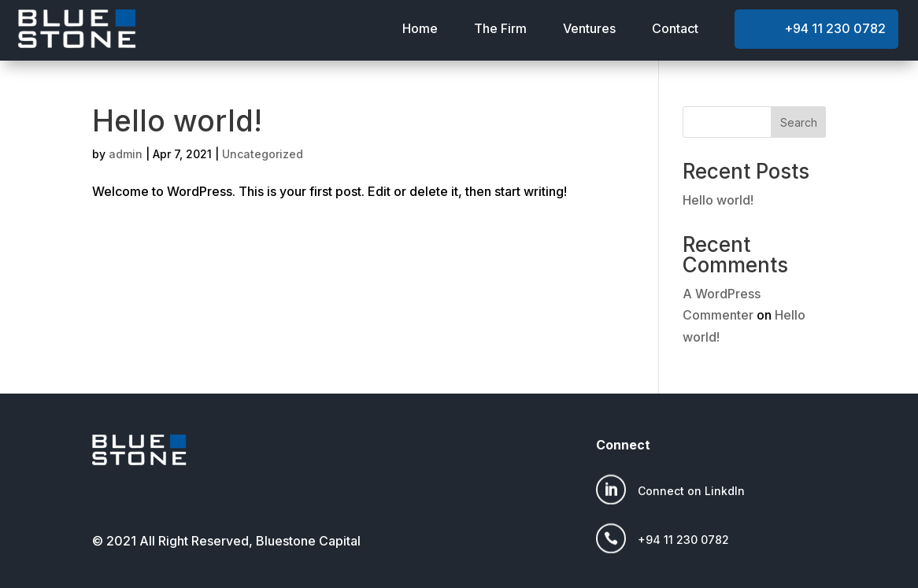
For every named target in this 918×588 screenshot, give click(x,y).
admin (126, 154)
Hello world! (177, 121)
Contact (675, 28)
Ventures (589, 28)
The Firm (500, 28)
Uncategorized (263, 154)
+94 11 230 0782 (835, 28)
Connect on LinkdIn (691, 491)
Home (420, 28)
